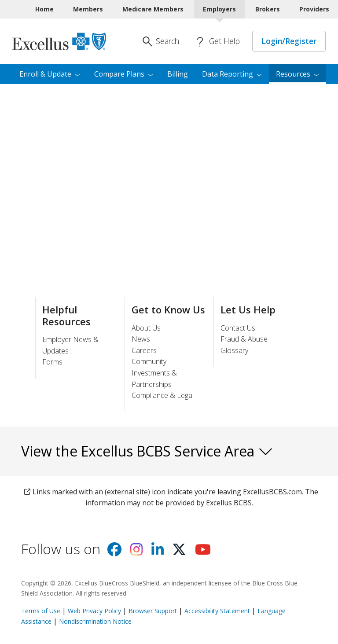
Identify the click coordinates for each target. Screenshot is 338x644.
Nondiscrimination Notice (95, 621)
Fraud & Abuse (244, 339)
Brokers (268, 9)
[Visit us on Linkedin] (158, 552)
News (141, 339)
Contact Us (238, 328)
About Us (146, 328)
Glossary (234, 350)
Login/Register (289, 41)
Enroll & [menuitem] (50, 74)
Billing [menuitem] (178, 74)
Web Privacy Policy (94, 611)
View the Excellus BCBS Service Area (147, 451)
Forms (52, 362)
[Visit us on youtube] (203, 552)
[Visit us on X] (179, 552)
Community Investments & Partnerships (154, 373)
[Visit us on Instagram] (136, 552)
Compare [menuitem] (124, 74)
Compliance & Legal (163, 395)
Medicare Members (153, 9)
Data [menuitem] (232, 74)
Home (44, 9)
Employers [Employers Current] (219, 9)
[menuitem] (298, 74)
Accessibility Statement (217, 611)
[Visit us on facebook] (114, 552)
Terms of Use (41, 611)
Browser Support (153, 611)
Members (88, 9)
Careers (144, 350)
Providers (314, 9)
